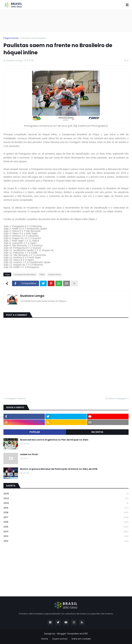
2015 (66, 527)
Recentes (97, 432)
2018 (66, 513)
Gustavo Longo (32, 296)
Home (45, 639)
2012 (66, 541)
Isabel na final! (29, 454)
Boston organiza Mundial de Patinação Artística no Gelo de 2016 (59, 469)
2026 (66, 494)
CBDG (42, 274)
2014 (66, 532)
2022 (66, 499)
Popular (35, 432)
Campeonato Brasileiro (33, 38)
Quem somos (60, 639)
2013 (66, 536)
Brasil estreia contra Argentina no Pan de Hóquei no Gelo (54, 440)
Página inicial (11, 38)
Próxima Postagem (116, 398)
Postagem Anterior (16, 398)
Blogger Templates (68, 634)
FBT (86, 634)
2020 (66, 503)
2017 (66, 517)
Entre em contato (81, 639)
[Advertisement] (66, 21)
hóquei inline (54, 274)
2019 (66, 508)
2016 (66, 522)
